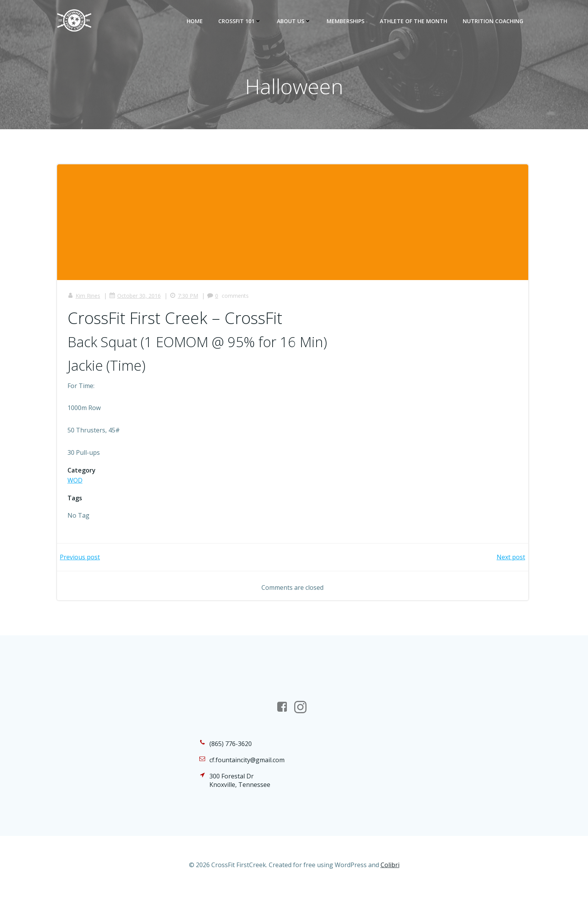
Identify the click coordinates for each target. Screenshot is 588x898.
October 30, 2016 (136, 298)
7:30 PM (185, 298)
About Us (295, 21)
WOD (76, 482)
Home (195, 21)
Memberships (346, 21)
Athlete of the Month (414, 21)
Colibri (390, 875)
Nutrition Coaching (494, 21)
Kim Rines (85, 298)
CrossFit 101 (241, 21)
